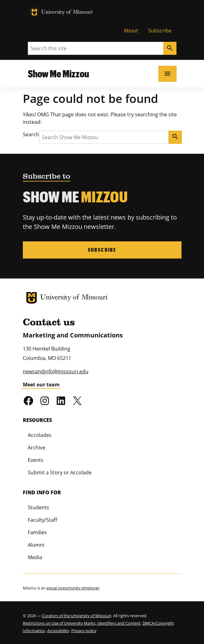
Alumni (36, 545)
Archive (37, 448)
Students (38, 507)
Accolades (40, 435)
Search (31, 134)
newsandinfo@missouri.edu (56, 371)
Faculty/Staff (42, 520)
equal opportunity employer (73, 588)
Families (37, 532)
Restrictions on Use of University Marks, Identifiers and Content (82, 623)
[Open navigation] (167, 74)
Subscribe (160, 31)
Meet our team (41, 385)
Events (36, 460)
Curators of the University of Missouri (77, 616)
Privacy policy (84, 631)
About (131, 31)
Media (35, 557)
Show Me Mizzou (58, 73)
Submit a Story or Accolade (60, 472)
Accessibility (58, 631)
